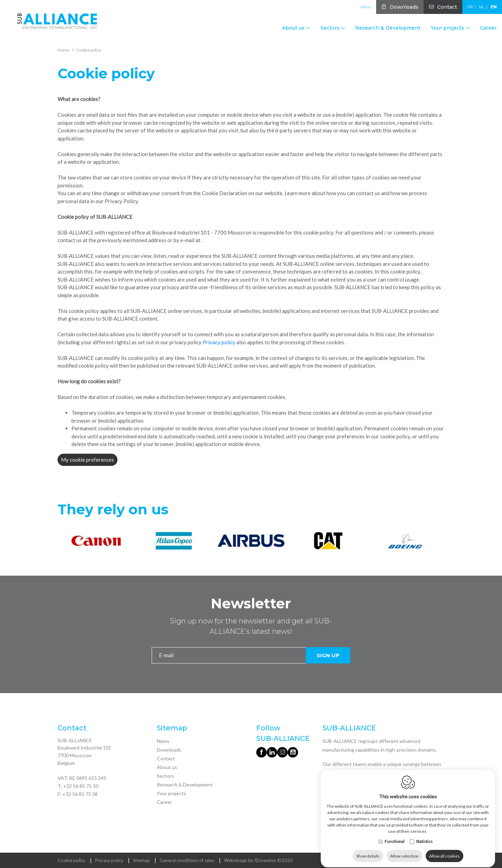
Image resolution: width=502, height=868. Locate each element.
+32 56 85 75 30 (81, 786)
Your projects (172, 793)
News (366, 7)
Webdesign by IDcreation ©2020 (258, 860)
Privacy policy (219, 342)
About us (167, 767)
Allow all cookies (444, 850)
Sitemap (142, 860)
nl (482, 7)
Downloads (404, 7)
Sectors (165, 776)
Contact (447, 7)
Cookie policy (71, 860)
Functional (394, 835)
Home (63, 50)
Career (488, 28)
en (494, 7)
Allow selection (404, 850)
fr (470, 7)
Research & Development (388, 28)
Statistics (424, 835)
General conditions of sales (187, 860)
